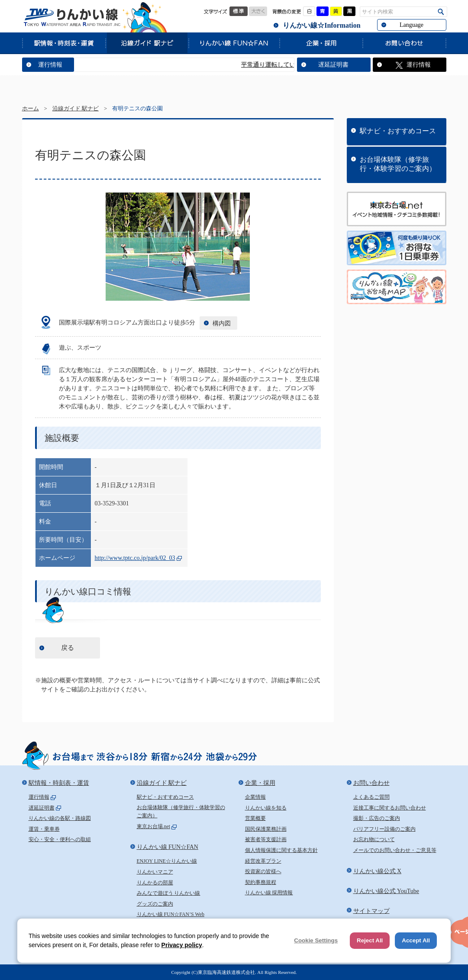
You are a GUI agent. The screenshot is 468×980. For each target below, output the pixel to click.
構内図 (222, 323)
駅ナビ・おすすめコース (398, 131)
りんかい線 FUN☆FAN (234, 43)
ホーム (31, 109)
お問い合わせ (404, 43)
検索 (441, 12)
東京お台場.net (154, 826)
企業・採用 (321, 43)
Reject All (370, 940)
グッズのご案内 (155, 904)
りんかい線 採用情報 (269, 893)
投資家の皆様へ (263, 871)
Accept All (416, 940)
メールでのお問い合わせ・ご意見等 (395, 850)
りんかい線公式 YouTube (386, 891)
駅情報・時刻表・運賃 (64, 43)
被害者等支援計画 (266, 839)
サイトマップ (371, 911)
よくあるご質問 (371, 797)
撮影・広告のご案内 (377, 818)
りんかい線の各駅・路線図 (60, 818)
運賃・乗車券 (44, 829)
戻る (68, 648)
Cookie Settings (316, 940)
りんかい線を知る (266, 808)
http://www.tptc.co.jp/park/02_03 (135, 558)
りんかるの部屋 (155, 883)
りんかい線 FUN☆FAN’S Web (171, 914)
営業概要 (255, 818)
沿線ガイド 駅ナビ (147, 43)
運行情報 (50, 65)
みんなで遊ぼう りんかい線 (169, 893)
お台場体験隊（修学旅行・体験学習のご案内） (398, 164)
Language (412, 25)
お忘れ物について (374, 839)
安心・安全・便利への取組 (60, 839)
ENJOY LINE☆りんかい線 (167, 861)
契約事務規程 (261, 882)
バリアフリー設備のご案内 (384, 829)
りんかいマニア (155, 872)
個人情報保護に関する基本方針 (281, 850)
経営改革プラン (263, 861)
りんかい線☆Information (321, 25)
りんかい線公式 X (378, 871)
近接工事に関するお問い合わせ (390, 808)
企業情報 (255, 797)
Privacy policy (182, 945)
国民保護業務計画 (266, 829)
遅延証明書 (333, 65)
